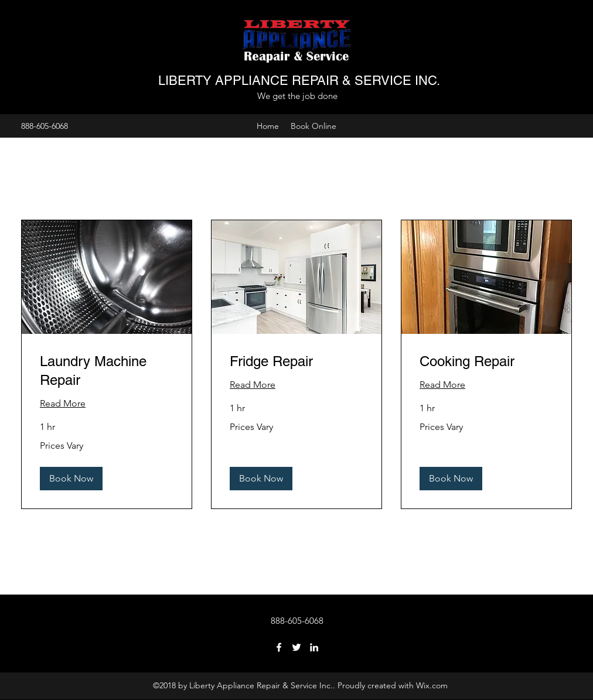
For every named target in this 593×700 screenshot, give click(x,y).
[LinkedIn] (314, 647)
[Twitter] (296, 647)
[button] (71, 479)
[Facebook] (279, 647)
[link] (107, 371)
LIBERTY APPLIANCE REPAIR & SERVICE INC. (299, 81)
